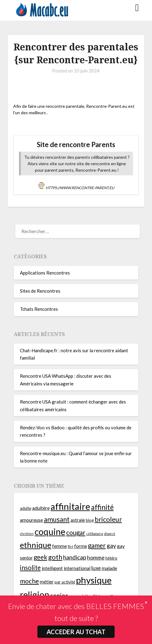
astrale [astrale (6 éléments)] (78, 520)
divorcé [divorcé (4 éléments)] (110, 534)
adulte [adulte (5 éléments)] (26, 508)
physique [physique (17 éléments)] (94, 580)
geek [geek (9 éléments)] (40, 557)
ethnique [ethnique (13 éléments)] (36, 545)
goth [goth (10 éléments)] (55, 557)
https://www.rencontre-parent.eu (80, 188)
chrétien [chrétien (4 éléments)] (27, 534)
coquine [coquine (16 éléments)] (50, 532)
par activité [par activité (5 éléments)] (65, 582)
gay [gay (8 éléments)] (111, 546)
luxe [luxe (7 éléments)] (96, 568)
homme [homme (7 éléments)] (96, 558)
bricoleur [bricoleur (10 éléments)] (108, 519)
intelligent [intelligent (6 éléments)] (52, 568)
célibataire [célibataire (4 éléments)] (95, 534)
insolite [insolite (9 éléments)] (30, 568)
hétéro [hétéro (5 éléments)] (111, 558)
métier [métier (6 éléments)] (47, 582)
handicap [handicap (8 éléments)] (75, 557)
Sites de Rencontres (40, 291)
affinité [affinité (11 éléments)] (102, 507)
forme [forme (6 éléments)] (81, 546)
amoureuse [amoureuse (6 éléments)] (31, 520)
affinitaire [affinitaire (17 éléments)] (70, 506)
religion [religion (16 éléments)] (35, 595)
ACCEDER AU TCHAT (76, 632)
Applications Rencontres (45, 273)
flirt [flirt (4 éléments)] (70, 546)
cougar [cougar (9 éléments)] (76, 533)
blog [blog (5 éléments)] (90, 520)
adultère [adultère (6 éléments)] (41, 508)
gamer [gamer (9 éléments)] (97, 545)
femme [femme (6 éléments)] (59, 546)
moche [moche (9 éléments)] (29, 581)
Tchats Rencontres (39, 309)
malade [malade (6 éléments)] (109, 568)
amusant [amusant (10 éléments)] (57, 519)
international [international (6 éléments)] (77, 568)
